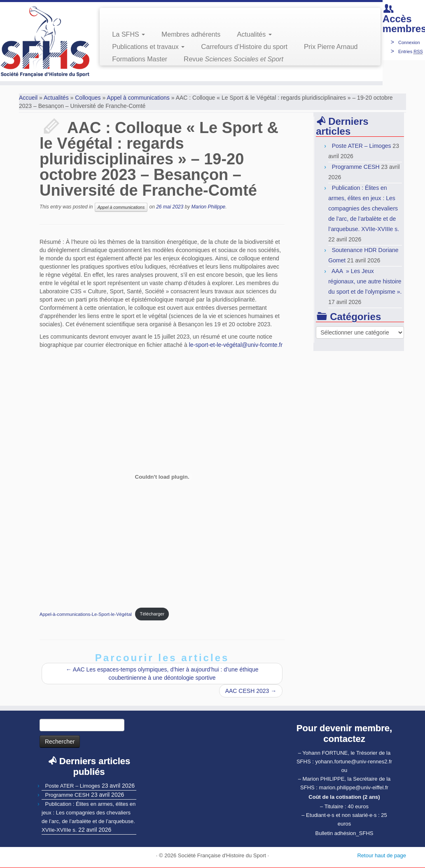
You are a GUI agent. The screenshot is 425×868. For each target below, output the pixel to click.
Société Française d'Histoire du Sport (222, 855)
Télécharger (152, 614)
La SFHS (128, 34)
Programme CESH (356, 167)
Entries (411, 51)
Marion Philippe (209, 207)
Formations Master (140, 59)
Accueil (28, 98)
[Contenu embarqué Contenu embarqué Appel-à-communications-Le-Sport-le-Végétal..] (162, 477)
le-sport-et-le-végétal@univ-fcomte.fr (236, 345)
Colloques (88, 98)
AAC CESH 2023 (251, 691)
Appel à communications (138, 98)
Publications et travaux (148, 47)
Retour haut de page (382, 855)
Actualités (254, 34)
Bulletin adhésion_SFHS (344, 833)
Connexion (409, 42)
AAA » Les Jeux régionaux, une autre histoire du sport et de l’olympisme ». (365, 281)
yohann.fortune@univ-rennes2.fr (354, 762)
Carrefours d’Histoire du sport (244, 47)
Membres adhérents (191, 34)
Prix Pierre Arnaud (331, 47)
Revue (234, 59)
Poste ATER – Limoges (362, 146)
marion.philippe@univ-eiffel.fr (354, 787)
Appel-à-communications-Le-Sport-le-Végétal (86, 614)
